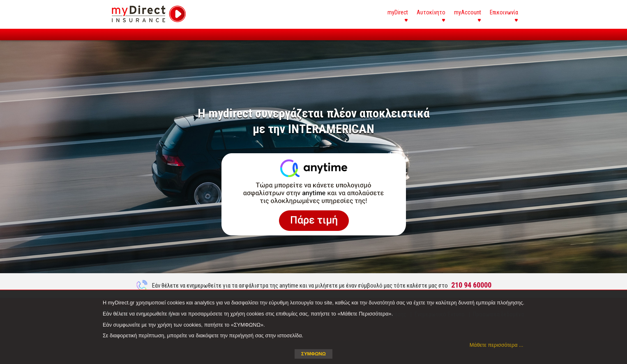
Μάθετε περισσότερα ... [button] (497, 345)
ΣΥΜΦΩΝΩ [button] (313, 354)
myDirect (398, 12)
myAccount (468, 12)
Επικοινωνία (504, 12)
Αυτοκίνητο (431, 12)
